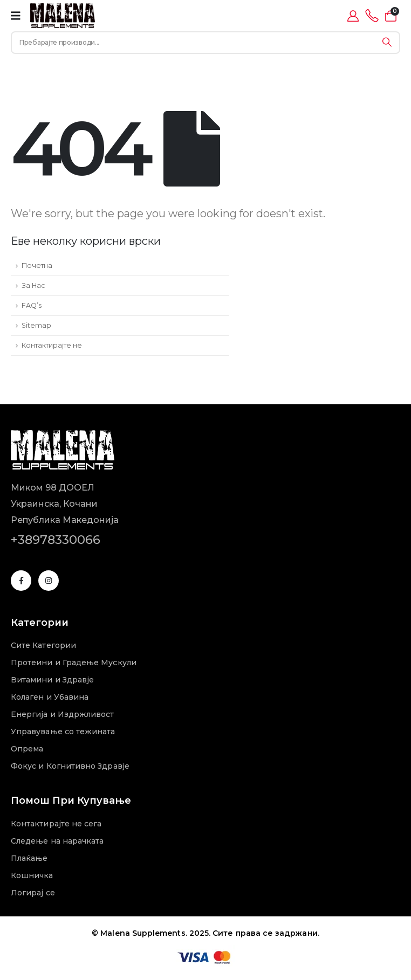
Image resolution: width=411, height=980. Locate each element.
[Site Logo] (63, 16)
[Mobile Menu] (16, 16)
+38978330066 (56, 540)
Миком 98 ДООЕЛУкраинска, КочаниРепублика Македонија (65, 504)
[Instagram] (49, 581)
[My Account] (353, 16)
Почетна (37, 265)
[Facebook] (21, 581)
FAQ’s (32, 305)
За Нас (33, 285)
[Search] (387, 43)
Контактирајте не (52, 345)
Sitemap (36, 325)
